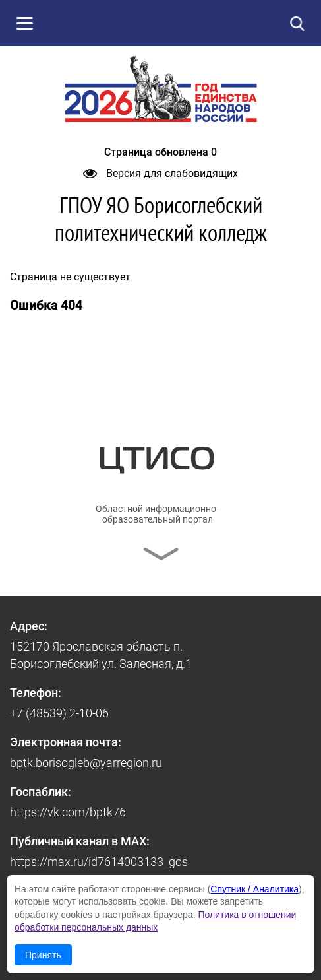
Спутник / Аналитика (254, 889)
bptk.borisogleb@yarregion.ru (86, 763)
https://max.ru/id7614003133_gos (99, 862)
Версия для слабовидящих (160, 173)
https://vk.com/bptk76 (68, 812)
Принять (43, 955)
